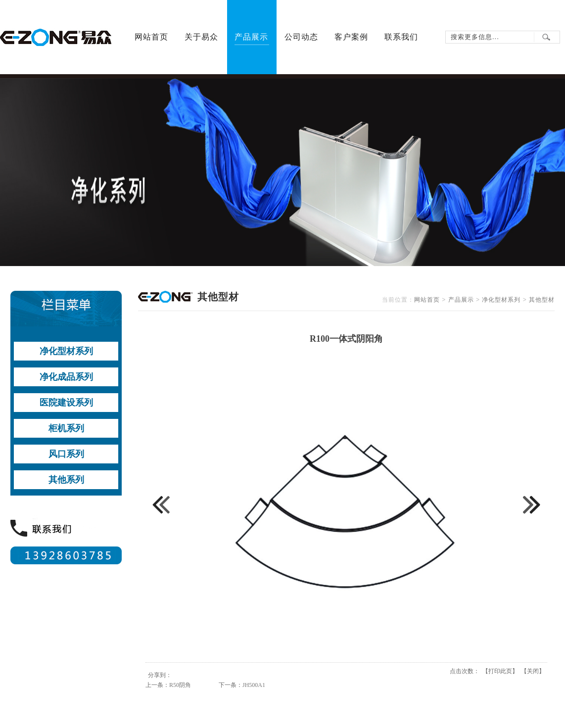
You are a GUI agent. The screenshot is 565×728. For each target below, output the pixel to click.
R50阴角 (180, 685)
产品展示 (461, 300)
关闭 (533, 671)
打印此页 (500, 671)
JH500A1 (254, 685)
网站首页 (427, 300)
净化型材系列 (501, 300)
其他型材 (542, 300)
